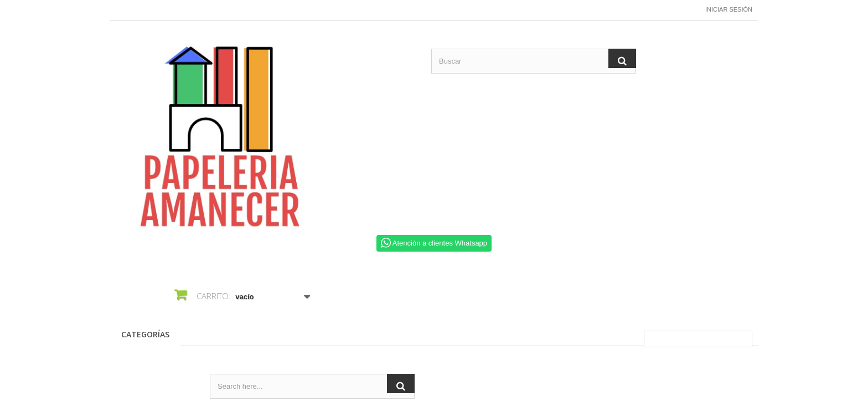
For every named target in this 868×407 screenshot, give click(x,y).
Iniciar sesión (729, 9)
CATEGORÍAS (145, 334)
